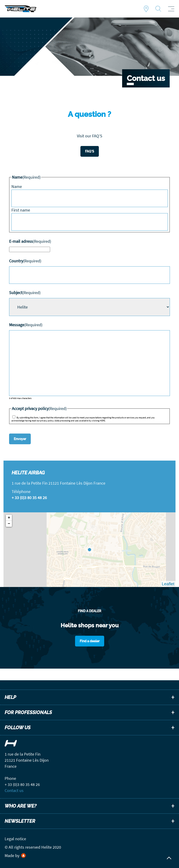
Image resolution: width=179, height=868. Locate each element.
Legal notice (15, 839)
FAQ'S (90, 151)
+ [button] (9, 518)
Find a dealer (146, 9)
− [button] (9, 524)
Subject (25, 293)
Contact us (14, 790)
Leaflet (168, 584)
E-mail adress (30, 241)
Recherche (158, 9)
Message (26, 325)
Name (17, 186)
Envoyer (20, 439)
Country (25, 261)
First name (21, 210)
